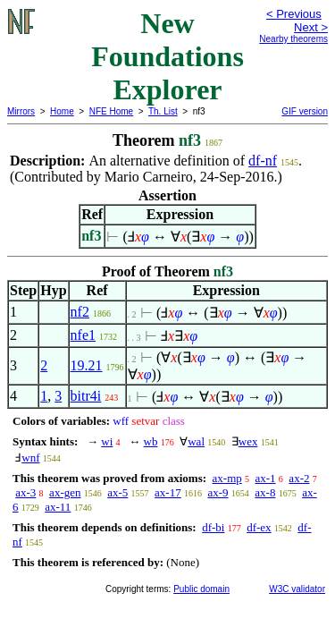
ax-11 (58, 507)
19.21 (87, 365)
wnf (30, 458)
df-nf (263, 161)
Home (62, 111)
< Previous (294, 14)
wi (107, 441)
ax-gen (65, 492)
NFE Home (111, 111)
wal (196, 441)
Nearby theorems (293, 39)
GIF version (305, 111)
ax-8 (265, 492)
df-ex (259, 527)
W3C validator (297, 589)
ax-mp (227, 478)
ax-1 (266, 478)
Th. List (163, 111)
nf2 (80, 312)
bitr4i (86, 396)
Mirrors (21, 111)
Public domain (201, 589)
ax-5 (117, 492)
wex (248, 441)
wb (151, 441)
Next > (311, 27)
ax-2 (299, 478)
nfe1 (83, 335)
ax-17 (168, 492)
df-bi (213, 527)
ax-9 (218, 492)
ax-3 (25, 492)
